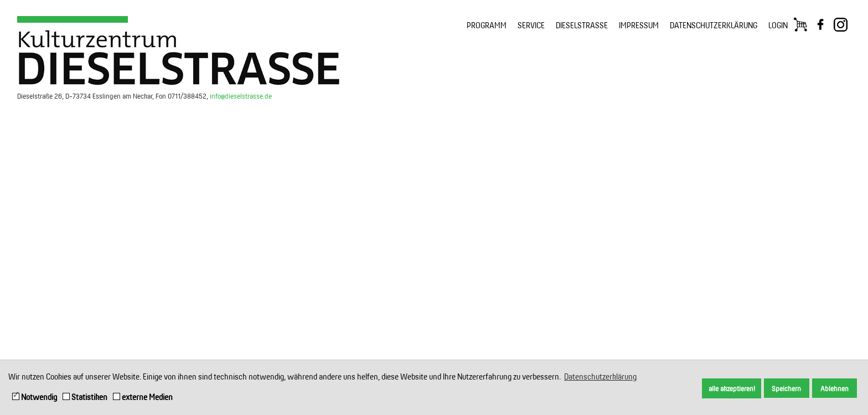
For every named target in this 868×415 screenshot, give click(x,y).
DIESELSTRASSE (582, 25)
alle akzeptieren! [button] (732, 388)
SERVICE (531, 25)
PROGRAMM (487, 25)
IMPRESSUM (639, 25)
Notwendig (35, 397)
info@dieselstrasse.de (241, 96)
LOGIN (778, 25)
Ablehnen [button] (835, 388)
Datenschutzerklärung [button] (600, 376)
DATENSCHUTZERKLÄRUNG (714, 25)
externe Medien (143, 397)
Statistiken (85, 397)
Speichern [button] (786, 388)
